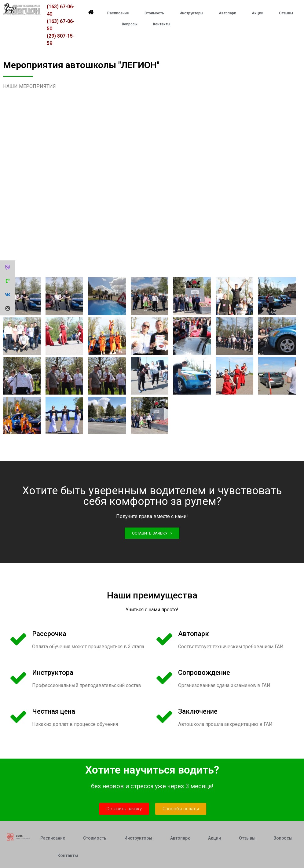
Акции (258, 13)
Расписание (118, 13)
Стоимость (154, 13)
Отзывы (286, 13)
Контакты (162, 24)
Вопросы (130, 24)
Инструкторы (191, 13)
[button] (152, 533)
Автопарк (227, 13)
